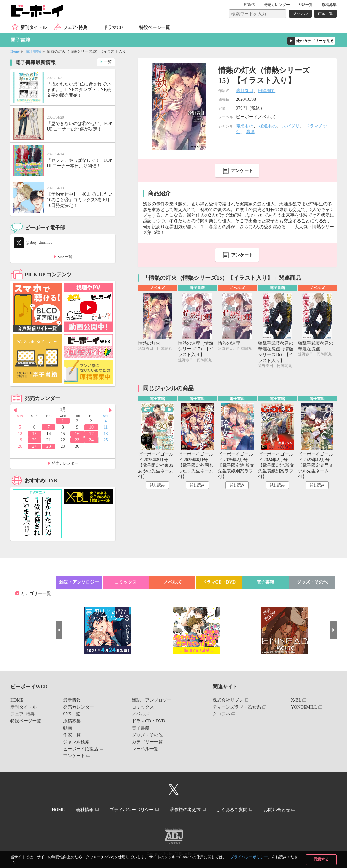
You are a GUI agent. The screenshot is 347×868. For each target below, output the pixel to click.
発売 (277, 5)
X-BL (296, 700)
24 (91, 440)
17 (91, 434)
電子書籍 (33, 51)
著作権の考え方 (185, 810)
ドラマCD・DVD (219, 582)
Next (111, 410)
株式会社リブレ (228, 700)
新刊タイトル (34, 27)
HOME (249, 5)
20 (34, 440)
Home (15, 51)
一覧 (108, 62)
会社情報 (85, 810)
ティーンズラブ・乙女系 (237, 707)
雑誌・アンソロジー (79, 582)
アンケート (242, 171)
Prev (15, 410)
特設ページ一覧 (155, 27)
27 (34, 446)
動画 (68, 728)
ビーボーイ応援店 (81, 749)
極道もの (268, 126)
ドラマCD (113, 27)
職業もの (245, 126)
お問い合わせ (277, 810)
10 (91, 427)
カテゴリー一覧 (36, 593)
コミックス (126, 582)
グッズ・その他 (312, 582)
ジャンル (300, 13)
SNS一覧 (306, 5)
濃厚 (250, 132)
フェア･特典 (75, 27)
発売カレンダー (65, 463)
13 (34, 434)
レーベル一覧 (145, 749)
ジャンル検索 (76, 742)
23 (77, 440)
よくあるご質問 (232, 810)
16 (77, 434)
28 (49, 446)
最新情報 (72, 700)
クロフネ (221, 714)
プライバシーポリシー (249, 857)
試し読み (157, 485)
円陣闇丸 (267, 91)
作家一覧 (325, 13)
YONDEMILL (304, 707)
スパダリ (291, 126)
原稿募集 (329, 5)
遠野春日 (245, 91)
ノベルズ (172, 582)
